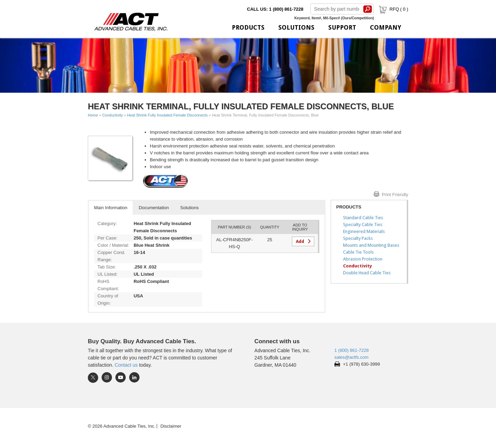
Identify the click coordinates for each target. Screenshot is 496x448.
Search (368, 9)
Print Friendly (395, 195)
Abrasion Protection (363, 259)
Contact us (126, 365)
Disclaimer (171, 426)
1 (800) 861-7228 (352, 350)
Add (300, 241)
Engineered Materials (364, 231)
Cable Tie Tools (358, 252)
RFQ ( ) (393, 9)
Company (386, 27)
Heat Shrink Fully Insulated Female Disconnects (167, 115)
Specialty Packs (358, 238)
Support (342, 27)
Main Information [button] (111, 208)
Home (93, 115)
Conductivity (113, 115)
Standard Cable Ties (363, 218)
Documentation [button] (154, 208)
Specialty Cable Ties (363, 225)
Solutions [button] (189, 208)
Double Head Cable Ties (367, 273)
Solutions (296, 27)
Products (248, 27)
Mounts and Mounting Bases (371, 245)
